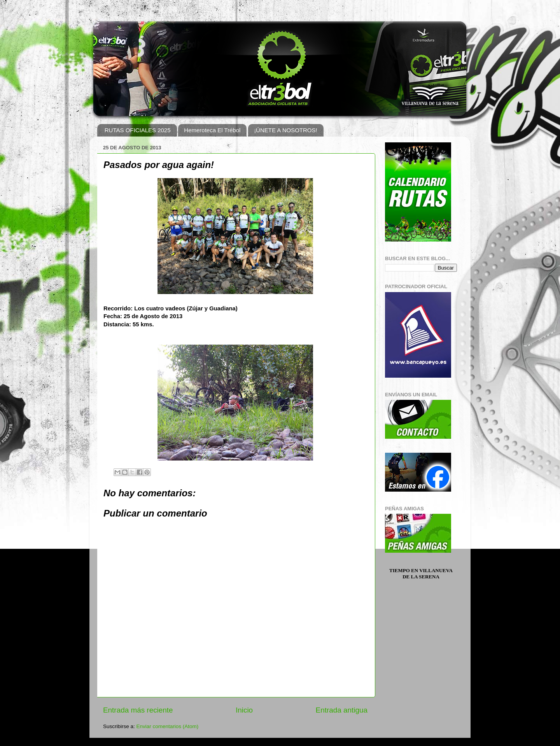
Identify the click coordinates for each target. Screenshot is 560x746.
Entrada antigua (342, 710)
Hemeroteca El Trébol (212, 130)
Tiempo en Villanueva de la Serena (421, 574)
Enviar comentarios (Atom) (168, 726)
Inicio (244, 710)
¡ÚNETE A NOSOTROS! (286, 130)
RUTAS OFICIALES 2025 (138, 130)
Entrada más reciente (138, 710)
